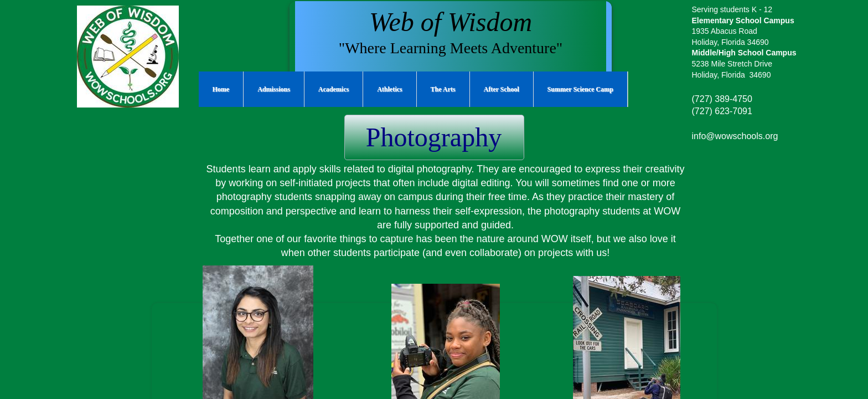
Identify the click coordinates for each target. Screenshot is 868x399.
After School (502, 89)
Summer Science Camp (580, 89)
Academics (334, 89)
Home (221, 89)
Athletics (389, 89)
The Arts (443, 89)
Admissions (274, 89)
